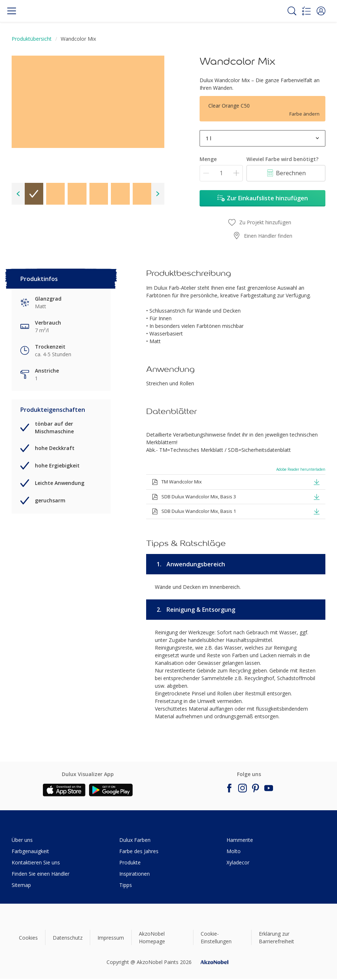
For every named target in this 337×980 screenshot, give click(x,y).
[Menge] (221, 173)
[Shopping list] (306, 11)
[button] (321, 11)
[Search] (292, 11)
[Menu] (12, 11)
